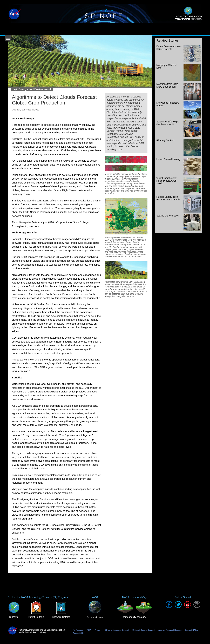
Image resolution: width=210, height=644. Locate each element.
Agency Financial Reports (170, 630)
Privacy (98, 630)
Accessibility (79, 633)
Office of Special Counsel (144, 630)
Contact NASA (191, 630)
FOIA (89, 630)
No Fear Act (78, 630)
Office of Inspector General (117, 630)
